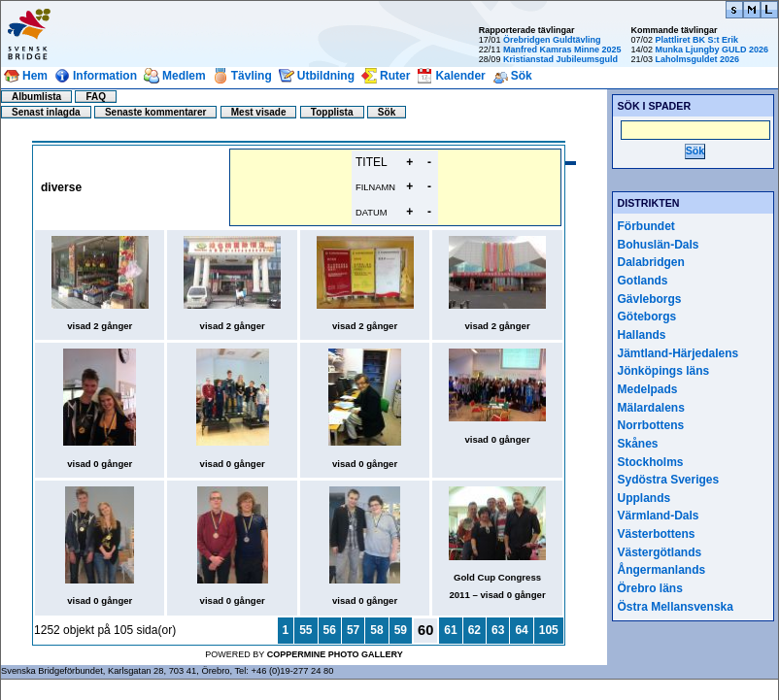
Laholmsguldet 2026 (697, 59)
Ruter (395, 76)
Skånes (638, 444)
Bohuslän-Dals (659, 245)
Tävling (252, 76)
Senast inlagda (46, 112)
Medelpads (648, 389)
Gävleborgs (650, 299)
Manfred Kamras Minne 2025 (562, 50)
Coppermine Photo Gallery (335, 654)
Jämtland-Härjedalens (678, 353)
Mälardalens (651, 408)
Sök (522, 76)
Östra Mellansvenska (676, 607)
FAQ (96, 97)
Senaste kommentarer (156, 112)
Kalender (460, 76)
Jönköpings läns (664, 371)
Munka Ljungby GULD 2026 (711, 50)
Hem (35, 76)
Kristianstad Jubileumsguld (560, 59)
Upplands (644, 498)
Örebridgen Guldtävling (552, 40)
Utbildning (326, 76)
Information (105, 76)
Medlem (184, 76)
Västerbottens (657, 534)
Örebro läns (650, 588)
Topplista (332, 112)
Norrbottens (651, 425)
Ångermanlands (662, 570)
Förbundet (646, 226)
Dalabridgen (651, 262)
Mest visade (259, 112)
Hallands (642, 335)
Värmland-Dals (659, 516)
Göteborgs (647, 317)
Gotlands (643, 281)
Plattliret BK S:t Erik (696, 40)
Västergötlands (660, 552)
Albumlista (36, 97)
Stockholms (651, 462)
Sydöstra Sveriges (669, 480)
